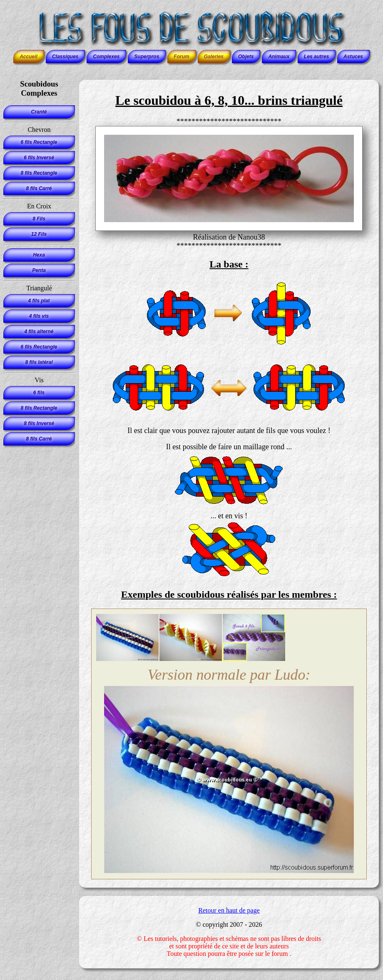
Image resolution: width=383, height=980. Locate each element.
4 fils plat (39, 301)
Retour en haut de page (229, 910)
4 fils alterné (39, 332)
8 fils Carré (39, 188)
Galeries (214, 57)
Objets (246, 57)
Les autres (316, 57)
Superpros (147, 57)
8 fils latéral (39, 362)
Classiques (65, 57)
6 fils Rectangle (39, 142)
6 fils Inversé (39, 158)
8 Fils (39, 219)
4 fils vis (39, 316)
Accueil (29, 57)
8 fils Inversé (39, 423)
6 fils (39, 393)
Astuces (353, 57)
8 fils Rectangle (39, 173)
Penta (39, 270)
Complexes (106, 57)
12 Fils (39, 234)
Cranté (39, 112)
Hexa (39, 255)
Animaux (279, 57)
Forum (181, 57)
